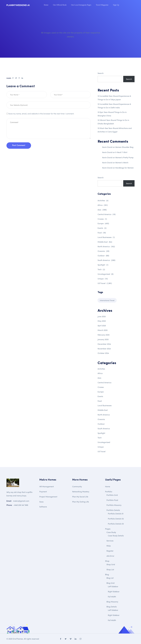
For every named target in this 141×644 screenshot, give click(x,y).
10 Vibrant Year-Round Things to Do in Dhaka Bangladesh (113, 122)
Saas (41, 502)
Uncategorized (106, 274)
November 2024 (104, 349)
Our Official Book (60, 5)
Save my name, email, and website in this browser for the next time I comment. (41, 121)
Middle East (105, 242)
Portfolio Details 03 (116, 524)
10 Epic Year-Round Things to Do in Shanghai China (112, 114)
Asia (102, 210)
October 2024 (103, 353)
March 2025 (103, 330)
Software (43, 507)
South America (106, 260)
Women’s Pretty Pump (124, 157)
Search (101, 73)
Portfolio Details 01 (116, 514)
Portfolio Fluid (112, 500)
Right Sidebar (114, 591)
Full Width (112, 597)
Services (110, 541)
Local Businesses (106, 237)
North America (106, 246)
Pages (108, 529)
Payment (43, 492)
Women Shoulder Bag (124, 147)
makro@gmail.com (21, 501)
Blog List (110, 578)
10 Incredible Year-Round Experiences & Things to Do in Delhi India (114, 106)
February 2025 (104, 335)
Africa (103, 205)
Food (102, 233)
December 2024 (104, 344)
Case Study (111, 532)
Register (110, 551)
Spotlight (103, 265)
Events (102, 228)
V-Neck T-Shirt (121, 152)
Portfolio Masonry (114, 505)
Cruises (102, 219)
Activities (103, 200)
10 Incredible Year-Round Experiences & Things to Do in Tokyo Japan (114, 98)
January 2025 (103, 339)
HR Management (47, 486)
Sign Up (116, 5)
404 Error (110, 556)
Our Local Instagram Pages (81, 5)
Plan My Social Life (80, 497)
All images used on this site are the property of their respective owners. (71, 35)
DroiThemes (18, 639)
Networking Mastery (81, 492)
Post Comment (19, 152)
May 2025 (102, 321)
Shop (107, 561)
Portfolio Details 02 (116, 519)
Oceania (103, 251)
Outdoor (103, 256)
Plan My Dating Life (81, 502)
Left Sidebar (113, 586)
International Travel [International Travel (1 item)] (107, 300)
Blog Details (112, 607)
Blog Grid (110, 583)
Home (46, 5)
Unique (103, 279)
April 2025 (102, 326)
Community (77, 486)
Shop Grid (111, 564)
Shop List (110, 569)
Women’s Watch (122, 162)
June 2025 (102, 316)
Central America (107, 214)
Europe (103, 223)
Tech (101, 269)
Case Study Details (116, 536)
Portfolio (109, 492)
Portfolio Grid (112, 495)
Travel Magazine (102, 5)
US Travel (105, 283)
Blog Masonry (112, 602)
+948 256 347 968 (21, 505)
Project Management (48, 497)
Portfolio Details (113, 510)
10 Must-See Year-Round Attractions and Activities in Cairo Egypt (115, 130)
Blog (107, 574)
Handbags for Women (124, 168)
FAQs (109, 546)
